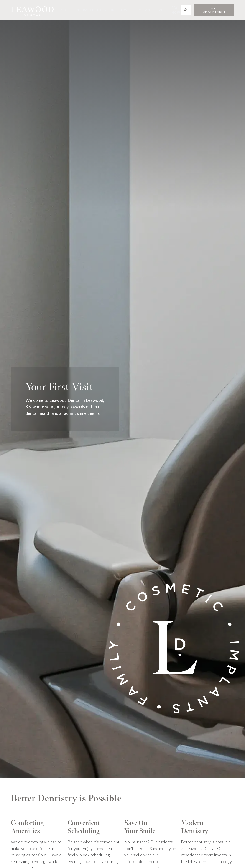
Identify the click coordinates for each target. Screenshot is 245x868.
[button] (65, 10)
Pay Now (176, 10)
